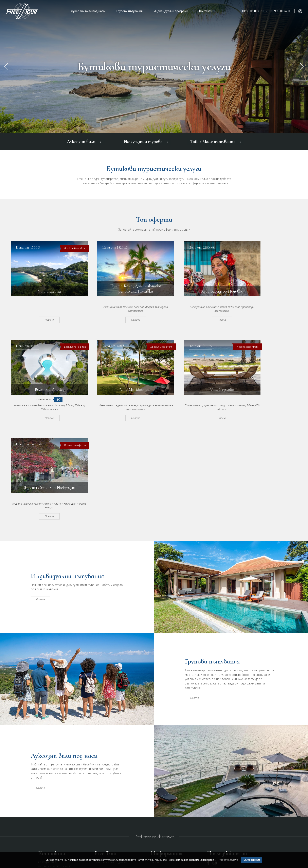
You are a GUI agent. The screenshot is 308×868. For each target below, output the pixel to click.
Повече (43, 319)
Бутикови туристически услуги (154, 67)
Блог (154, 792)
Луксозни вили (85, 141)
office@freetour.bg (49, 793)
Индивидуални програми (171, 11)
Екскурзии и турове (145, 141)
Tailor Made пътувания (214, 141)
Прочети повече (228, 860)
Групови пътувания (129, 11)
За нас (155, 773)
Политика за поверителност (170, 786)
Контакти (206, 11)
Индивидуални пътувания (72, 479)
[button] (302, 67)
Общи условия (161, 780)
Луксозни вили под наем (88, 11)
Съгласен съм (252, 860)
